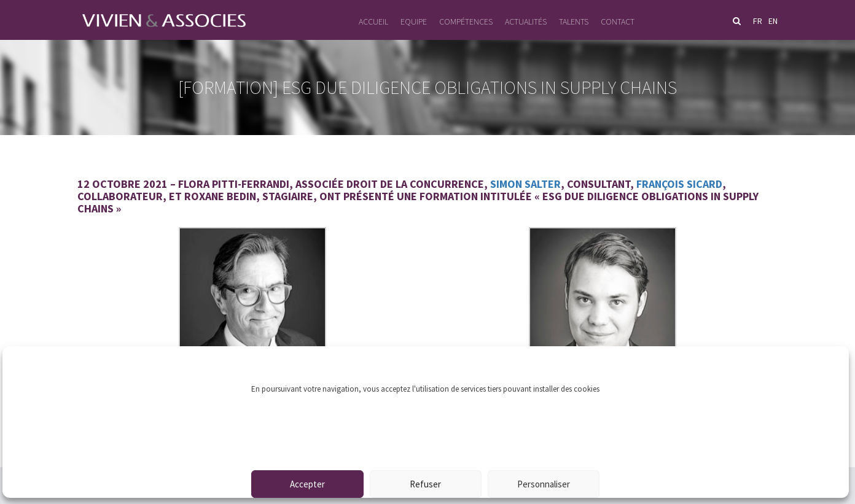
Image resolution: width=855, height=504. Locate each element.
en (773, 21)
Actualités (526, 21)
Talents (574, 21)
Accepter (307, 484)
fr (758, 21)
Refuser (425, 484)
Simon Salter (525, 184)
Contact (618, 21)
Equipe (414, 21)
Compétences (466, 21)
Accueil (373, 21)
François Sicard (679, 184)
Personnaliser (544, 484)
